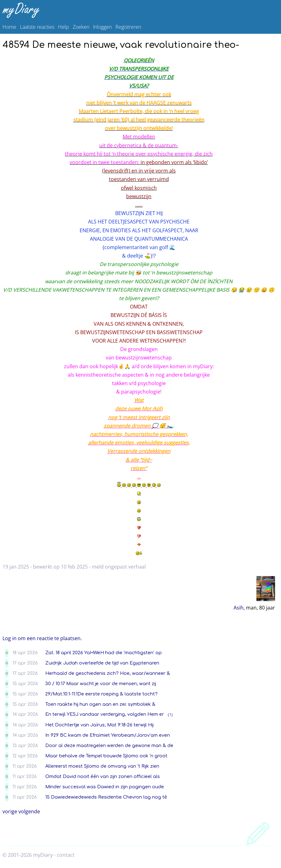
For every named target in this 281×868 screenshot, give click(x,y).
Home (9, 27)
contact (66, 855)
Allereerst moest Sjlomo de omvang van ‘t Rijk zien (102, 766)
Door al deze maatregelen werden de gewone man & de (109, 745)
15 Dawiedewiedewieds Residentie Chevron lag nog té (106, 797)
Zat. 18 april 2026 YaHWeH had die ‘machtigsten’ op (104, 653)
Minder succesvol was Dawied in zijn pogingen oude (105, 787)
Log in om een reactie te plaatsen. (42, 638)
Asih (239, 608)
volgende (29, 811)
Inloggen (102, 27)
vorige (10, 811)
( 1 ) (170, 715)
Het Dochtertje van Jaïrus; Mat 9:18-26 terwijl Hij (99, 725)
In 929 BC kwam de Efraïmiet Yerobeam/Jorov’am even (108, 735)
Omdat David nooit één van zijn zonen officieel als (103, 776)
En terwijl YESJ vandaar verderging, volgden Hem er (105, 714)
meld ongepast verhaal (119, 567)
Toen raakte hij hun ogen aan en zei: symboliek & (100, 704)
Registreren (128, 27)
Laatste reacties (37, 27)
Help (64, 27)
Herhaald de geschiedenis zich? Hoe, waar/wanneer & (108, 673)
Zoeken (81, 27)
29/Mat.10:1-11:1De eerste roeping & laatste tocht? (101, 694)
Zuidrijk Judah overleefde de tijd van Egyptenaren (102, 663)
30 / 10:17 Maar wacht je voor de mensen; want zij (101, 684)
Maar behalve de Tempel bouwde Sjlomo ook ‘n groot (106, 756)
